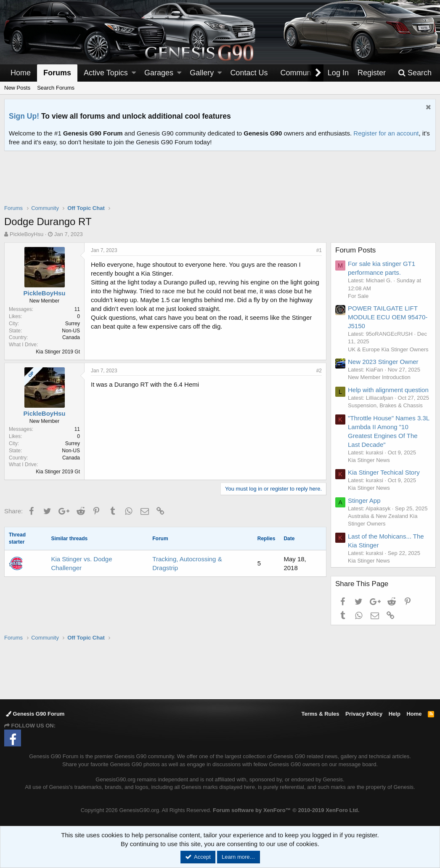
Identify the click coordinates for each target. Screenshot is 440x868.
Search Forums (56, 88)
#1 (319, 250)
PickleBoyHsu (27, 234)
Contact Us (249, 73)
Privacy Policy (364, 714)
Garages (159, 73)
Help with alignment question (388, 390)
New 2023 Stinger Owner (383, 362)
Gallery (202, 73)
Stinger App (364, 500)
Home (21, 73)
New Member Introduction (379, 377)
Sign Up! (24, 116)
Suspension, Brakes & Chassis (385, 405)
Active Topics (106, 73)
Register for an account (386, 133)
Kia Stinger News (369, 460)
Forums (57, 73)
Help (395, 714)
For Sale (358, 296)
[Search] (415, 73)
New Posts (17, 88)
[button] (134, 73)
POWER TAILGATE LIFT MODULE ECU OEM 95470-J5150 (388, 317)
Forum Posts (355, 250)
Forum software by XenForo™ (286, 810)
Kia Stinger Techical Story (384, 472)
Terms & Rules (320, 714)
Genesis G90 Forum (35, 714)
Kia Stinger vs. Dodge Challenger (81, 563)
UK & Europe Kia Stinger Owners (388, 349)
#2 (319, 371)
